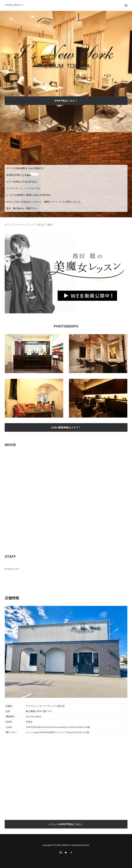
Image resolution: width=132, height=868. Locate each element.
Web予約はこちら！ (66, 101)
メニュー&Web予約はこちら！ (66, 824)
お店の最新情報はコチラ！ (66, 427)
